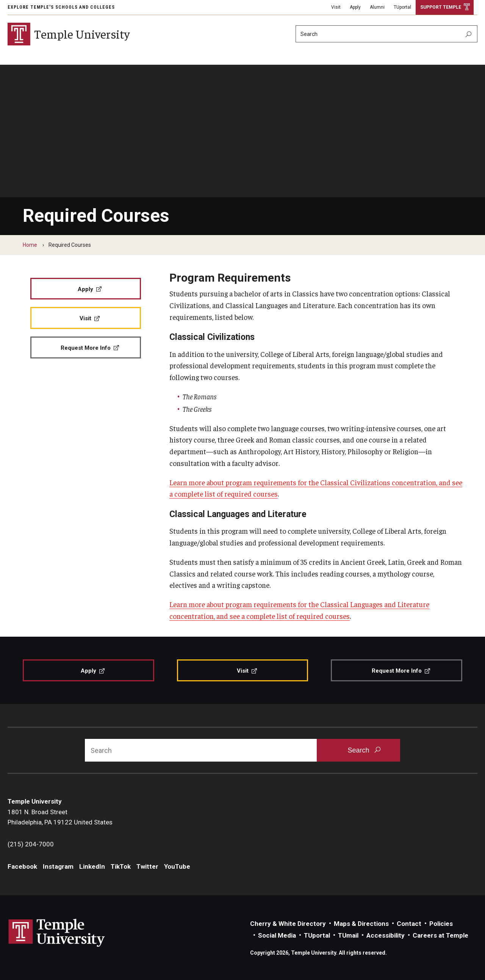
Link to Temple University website (57, 933)
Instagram (58, 866)
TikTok (121, 866)
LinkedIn (92, 866)
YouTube (177, 866)
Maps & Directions (361, 924)
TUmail (348, 935)
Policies (441, 924)
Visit (336, 7)
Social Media (277, 935)
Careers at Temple (440, 935)
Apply (355, 7)
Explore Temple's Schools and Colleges (61, 7)
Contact (409, 924)
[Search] (386, 34)
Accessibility (386, 935)
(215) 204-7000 (31, 844)
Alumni (377, 7)
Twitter (147, 866)
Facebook (22, 866)
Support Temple (441, 7)
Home (30, 245)
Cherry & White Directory (288, 924)
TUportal (402, 7)
